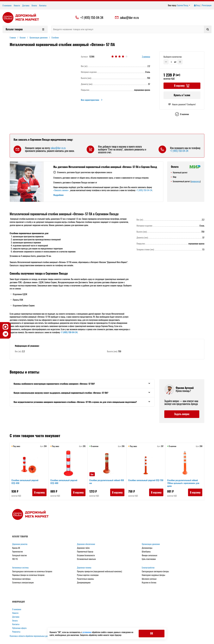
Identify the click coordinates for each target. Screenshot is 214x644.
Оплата (34, 5)
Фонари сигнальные (150, 555)
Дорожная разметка (20, 544)
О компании (7, 5)
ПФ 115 (15, 559)
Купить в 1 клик (182, 95)
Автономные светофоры (21, 579)
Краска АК (16, 548)
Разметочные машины (85, 579)
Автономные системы (20, 568)
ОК (151, 633)
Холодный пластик (19, 555)
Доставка (26, 5)
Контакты (43, 5)
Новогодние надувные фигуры (154, 575)
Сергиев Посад (183, 5)
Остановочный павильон (86, 559)
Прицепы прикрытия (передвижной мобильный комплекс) (99, 571)
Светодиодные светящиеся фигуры (155, 571)
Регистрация (207, 5)
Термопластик (17, 552)
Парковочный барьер (85, 552)
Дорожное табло (83, 548)
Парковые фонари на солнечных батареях (28, 575)
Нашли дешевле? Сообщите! (182, 104)
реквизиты (196, 181)
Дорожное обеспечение (86, 544)
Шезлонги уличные (149, 579)
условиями (87, 632)
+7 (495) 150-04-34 (92, 17)
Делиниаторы (147, 548)
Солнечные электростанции (23, 583)
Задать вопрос (182, 414)
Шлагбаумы (146, 552)
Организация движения (151, 544)
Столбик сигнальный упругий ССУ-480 (65, 482)
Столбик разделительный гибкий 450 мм (105, 482)
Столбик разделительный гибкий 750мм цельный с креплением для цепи (184, 484)
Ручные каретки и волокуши (88, 575)
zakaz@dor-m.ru (127, 17)
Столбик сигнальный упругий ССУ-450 (26, 482)
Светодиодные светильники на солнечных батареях (32, 571)
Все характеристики (92, 100)
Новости (17, 5)
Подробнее (58, 195)
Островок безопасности (86, 555)
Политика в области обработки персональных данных (30, 636)
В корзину (39, 493)
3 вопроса (146, 57)
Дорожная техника (84, 568)
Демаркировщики (84, 583)
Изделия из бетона (149, 583)
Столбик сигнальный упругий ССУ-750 (142, 482)
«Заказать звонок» (61, 190)
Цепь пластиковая (149, 559)
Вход (197, 5)
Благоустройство (148, 568)
